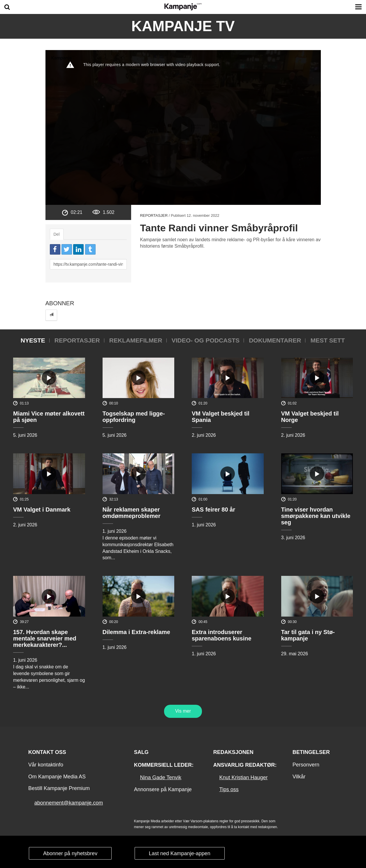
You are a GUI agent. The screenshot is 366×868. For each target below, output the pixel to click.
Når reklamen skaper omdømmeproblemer (132, 513)
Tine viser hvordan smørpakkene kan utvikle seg (316, 516)
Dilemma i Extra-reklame (136, 632)
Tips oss (229, 789)
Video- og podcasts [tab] (206, 340)
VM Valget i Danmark (42, 510)
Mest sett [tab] (328, 340)
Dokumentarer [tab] (275, 340)
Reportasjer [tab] (77, 340)
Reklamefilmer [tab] (136, 340)
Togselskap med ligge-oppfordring (134, 417)
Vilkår (299, 777)
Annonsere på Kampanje (163, 789)
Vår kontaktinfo (46, 765)
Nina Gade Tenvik (161, 778)
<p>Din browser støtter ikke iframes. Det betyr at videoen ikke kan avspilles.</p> (183, 127)
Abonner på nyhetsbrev (70, 853)
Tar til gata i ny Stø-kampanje (308, 635)
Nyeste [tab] (33, 340)
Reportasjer (154, 215)
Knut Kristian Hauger (243, 778)
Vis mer (183, 711)
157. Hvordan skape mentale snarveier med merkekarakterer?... (45, 638)
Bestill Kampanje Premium (59, 788)
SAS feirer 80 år (213, 510)
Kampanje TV (183, 26)
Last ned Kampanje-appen (180, 853)
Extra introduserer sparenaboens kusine (222, 635)
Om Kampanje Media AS (57, 777)
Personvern (306, 765)
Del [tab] (57, 234)
